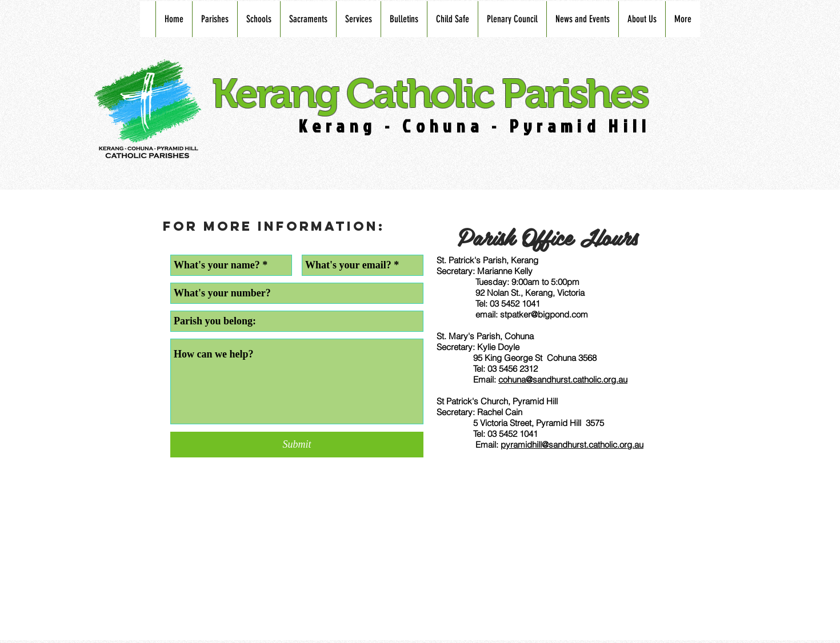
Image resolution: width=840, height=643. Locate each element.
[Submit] (297, 445)
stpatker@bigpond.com (544, 314)
